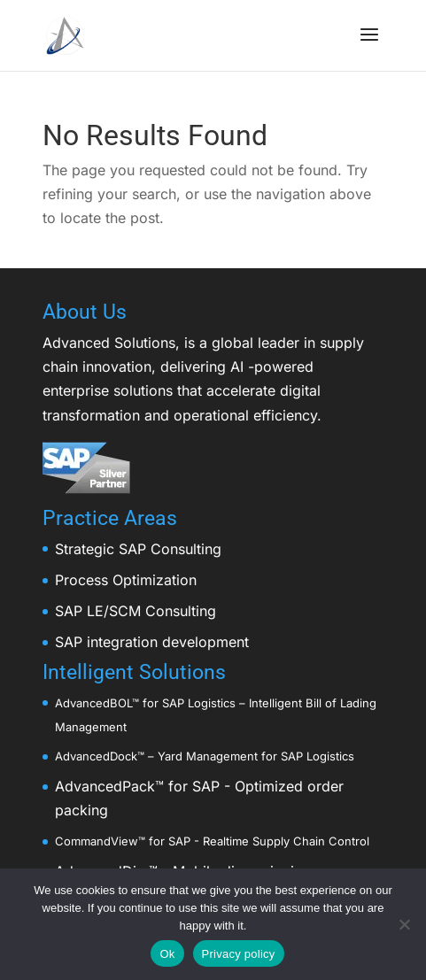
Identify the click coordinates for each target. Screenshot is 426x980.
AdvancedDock (96, 756)
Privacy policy (239, 954)
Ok (167, 954)
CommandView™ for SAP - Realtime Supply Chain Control (212, 841)
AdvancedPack (105, 786)
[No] (404, 924)
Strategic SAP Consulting (138, 549)
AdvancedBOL (93, 703)
